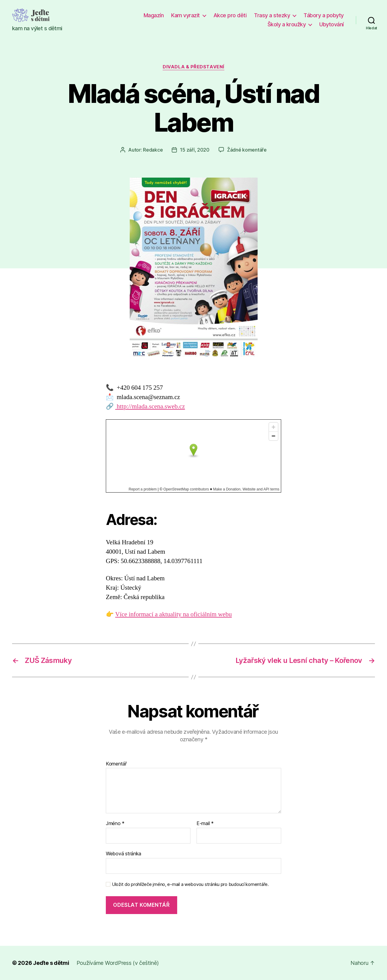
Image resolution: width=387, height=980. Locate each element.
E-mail (205, 824)
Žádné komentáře (247, 150)
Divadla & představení (193, 67)
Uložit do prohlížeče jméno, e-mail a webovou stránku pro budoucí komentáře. (190, 884)
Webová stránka (124, 854)
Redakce (153, 150)
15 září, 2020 (195, 150)
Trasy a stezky (272, 15)
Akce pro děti (230, 15)
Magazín (154, 15)
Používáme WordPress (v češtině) (118, 963)
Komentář (116, 764)
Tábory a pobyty (324, 15)
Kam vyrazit (185, 15)
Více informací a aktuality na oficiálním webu (174, 614)
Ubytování (332, 24)
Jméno (115, 824)
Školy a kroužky (287, 24)
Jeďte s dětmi (51, 963)
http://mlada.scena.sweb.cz (150, 406)
